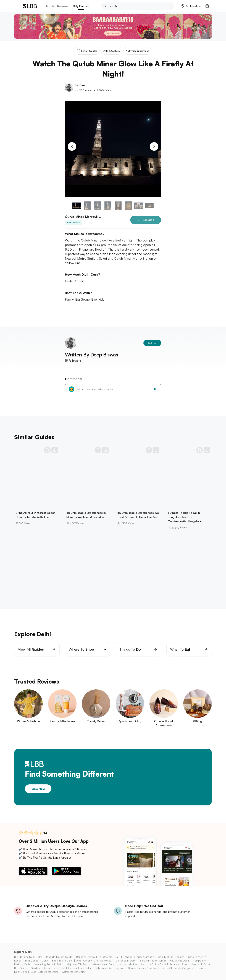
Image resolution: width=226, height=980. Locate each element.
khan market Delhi (104, 964)
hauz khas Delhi (179, 961)
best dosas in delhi (36, 961)
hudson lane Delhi (80, 968)
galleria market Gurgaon (109, 968)
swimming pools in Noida (184, 964)
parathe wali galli (109, 957)
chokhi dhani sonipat (171, 957)
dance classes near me (143, 968)
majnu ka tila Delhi (78, 964)
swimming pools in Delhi (49, 964)
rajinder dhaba (85, 957)
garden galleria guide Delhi (48, 968)
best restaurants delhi (44, 972)
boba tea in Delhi (62, 961)
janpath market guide (59, 957)
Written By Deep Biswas (91, 355)
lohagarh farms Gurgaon (139, 957)
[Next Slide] (154, 146)
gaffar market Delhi (73, 972)
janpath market (128, 964)
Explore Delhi (23, 952)
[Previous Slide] (72, 146)
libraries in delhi (126, 961)
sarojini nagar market (153, 961)
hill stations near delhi (28, 957)
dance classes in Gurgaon (177, 968)
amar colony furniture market (94, 961)
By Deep (81, 85)
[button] (191, 6)
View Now (38, 789)
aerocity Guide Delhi (153, 964)
